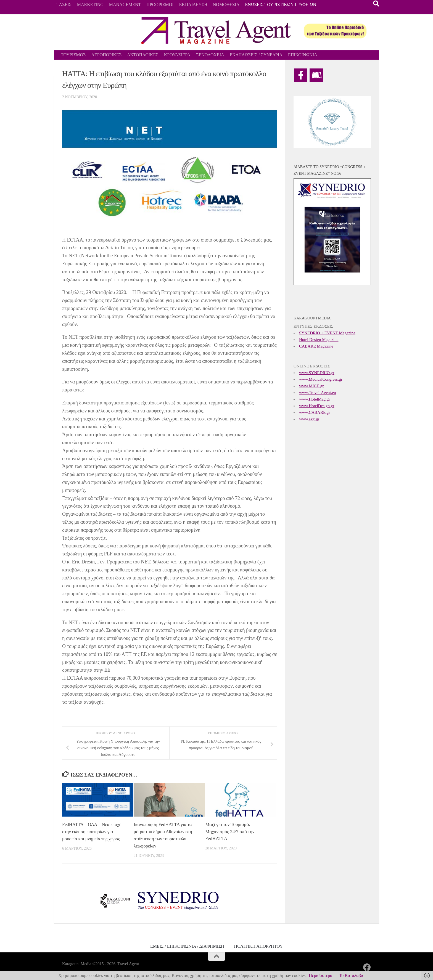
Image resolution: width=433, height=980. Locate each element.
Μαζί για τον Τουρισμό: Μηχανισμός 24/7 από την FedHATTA (230, 831)
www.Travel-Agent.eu (317, 393)
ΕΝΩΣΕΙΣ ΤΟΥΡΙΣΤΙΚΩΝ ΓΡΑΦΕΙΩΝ (281, 5)
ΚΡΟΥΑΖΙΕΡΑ (177, 55)
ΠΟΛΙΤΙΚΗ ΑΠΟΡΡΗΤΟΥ (258, 946)
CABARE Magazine (316, 346)
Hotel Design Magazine (319, 340)
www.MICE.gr (311, 386)
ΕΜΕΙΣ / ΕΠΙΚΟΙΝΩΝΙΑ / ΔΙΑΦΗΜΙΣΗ (187, 946)
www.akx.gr (309, 419)
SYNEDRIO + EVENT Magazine (327, 333)
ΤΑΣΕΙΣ (64, 5)
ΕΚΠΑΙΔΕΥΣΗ (193, 5)
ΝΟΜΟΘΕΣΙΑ (226, 5)
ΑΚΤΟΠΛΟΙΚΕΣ (143, 55)
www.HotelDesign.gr (317, 406)
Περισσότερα (320, 975)
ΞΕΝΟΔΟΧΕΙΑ (210, 55)
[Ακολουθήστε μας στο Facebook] (367, 967)
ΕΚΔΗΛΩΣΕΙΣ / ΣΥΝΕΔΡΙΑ (256, 55)
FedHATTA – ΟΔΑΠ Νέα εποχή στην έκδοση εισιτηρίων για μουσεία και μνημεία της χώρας (93, 831)
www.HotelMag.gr (315, 399)
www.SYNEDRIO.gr (317, 373)
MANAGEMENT (125, 5)
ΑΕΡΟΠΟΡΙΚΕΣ (106, 55)
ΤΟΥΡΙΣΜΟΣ (73, 55)
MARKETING (90, 5)
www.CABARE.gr (315, 412)
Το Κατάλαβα (351, 975)
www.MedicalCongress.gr (321, 379)
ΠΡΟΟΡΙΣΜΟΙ (160, 5)
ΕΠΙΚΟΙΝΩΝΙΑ (303, 55)
